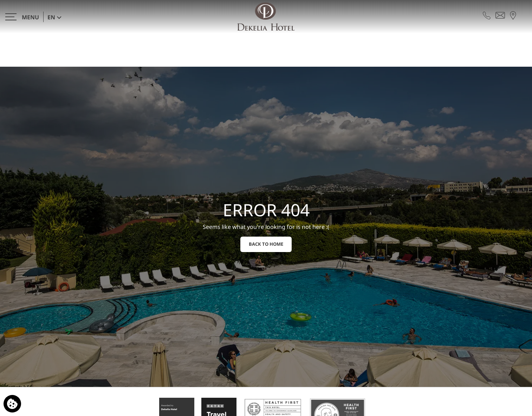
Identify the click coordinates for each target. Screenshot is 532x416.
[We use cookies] (12, 404)
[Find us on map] (513, 15)
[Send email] (500, 15)
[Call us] (487, 15)
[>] (22, 17)
